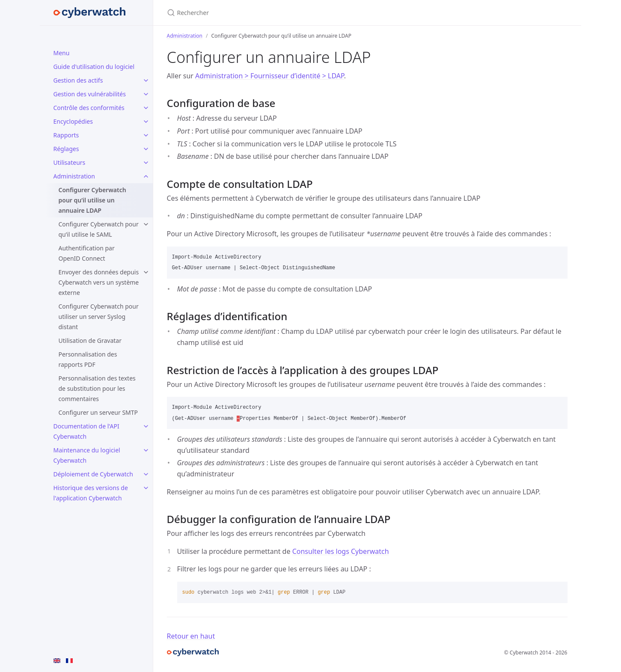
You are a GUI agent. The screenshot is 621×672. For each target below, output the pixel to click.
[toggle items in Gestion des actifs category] (146, 80)
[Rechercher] (268, 13)
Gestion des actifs (78, 80)
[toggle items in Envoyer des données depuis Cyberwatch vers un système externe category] (146, 272)
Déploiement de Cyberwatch (93, 474)
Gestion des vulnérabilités (90, 94)
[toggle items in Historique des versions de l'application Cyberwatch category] (146, 488)
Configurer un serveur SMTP (98, 412)
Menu (62, 53)
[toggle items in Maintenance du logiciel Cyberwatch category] (146, 450)
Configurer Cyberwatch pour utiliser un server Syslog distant (99, 317)
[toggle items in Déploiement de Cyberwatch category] (146, 474)
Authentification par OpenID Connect (87, 253)
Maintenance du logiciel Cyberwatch (87, 455)
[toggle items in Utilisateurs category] (146, 163)
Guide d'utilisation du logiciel (94, 67)
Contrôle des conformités (89, 108)
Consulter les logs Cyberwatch (341, 551)
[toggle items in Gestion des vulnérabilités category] (146, 94)
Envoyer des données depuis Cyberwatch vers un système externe (99, 282)
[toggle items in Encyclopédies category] (146, 122)
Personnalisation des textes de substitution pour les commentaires (97, 388)
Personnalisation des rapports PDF (88, 359)
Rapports (66, 135)
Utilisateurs (70, 162)
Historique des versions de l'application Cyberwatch (91, 493)
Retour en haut (191, 636)
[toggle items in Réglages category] (146, 149)
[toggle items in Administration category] (146, 176)
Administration (74, 176)
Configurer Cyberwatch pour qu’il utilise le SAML (99, 229)
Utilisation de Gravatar (90, 340)
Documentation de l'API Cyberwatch (86, 431)
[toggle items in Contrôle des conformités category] (146, 108)
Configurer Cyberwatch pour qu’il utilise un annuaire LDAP (92, 200)
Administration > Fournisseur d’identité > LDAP (270, 76)
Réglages (66, 149)
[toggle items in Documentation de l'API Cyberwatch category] (146, 426)
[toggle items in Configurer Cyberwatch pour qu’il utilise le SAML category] (146, 224)
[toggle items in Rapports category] (146, 135)
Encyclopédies (73, 121)
